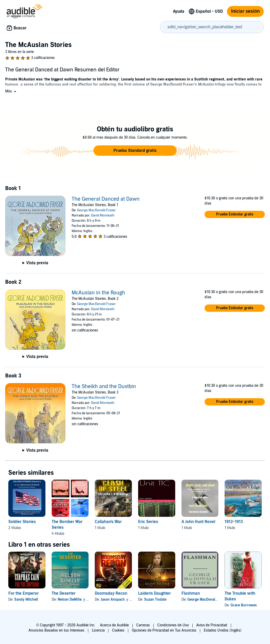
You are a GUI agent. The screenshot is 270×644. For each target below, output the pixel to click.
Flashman (191, 593)
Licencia (98, 630)
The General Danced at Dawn (106, 199)
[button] (11, 91)
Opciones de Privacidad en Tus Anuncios (164, 630)
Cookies (118, 630)
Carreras (143, 625)
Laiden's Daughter (154, 593)
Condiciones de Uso (173, 625)
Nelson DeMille (70, 599)
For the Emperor (23, 593)
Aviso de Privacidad (212, 625)
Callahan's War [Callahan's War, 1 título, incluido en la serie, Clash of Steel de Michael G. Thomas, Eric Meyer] (108, 522)
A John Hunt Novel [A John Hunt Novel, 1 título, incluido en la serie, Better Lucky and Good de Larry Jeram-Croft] (198, 522)
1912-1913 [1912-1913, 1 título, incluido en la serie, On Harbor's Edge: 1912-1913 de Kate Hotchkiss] (234, 522)
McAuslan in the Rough (98, 293)
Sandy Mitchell (26, 599)
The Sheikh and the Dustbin (104, 387)
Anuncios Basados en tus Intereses (56, 630)
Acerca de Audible (114, 625)
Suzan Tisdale (155, 599)
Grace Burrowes (244, 605)
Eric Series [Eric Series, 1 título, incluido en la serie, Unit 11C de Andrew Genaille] (148, 522)
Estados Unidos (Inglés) (223, 630)
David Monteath (103, 215)
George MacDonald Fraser (96, 210)
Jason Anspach (113, 599)
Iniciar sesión (245, 11)
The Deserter (64, 593)
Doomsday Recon (111, 593)
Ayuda (179, 11)
